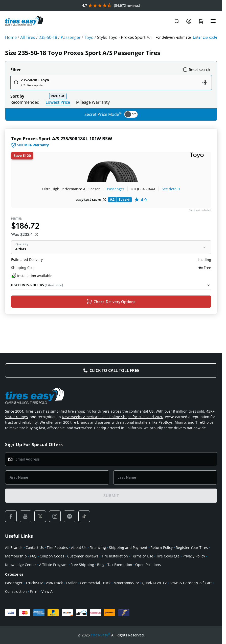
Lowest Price (58, 102)
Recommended (25, 102)
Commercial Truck (95, 583)
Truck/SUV (34, 583)
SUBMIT (111, 496)
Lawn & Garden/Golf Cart (191, 583)
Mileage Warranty (93, 102)
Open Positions (148, 565)
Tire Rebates (57, 547)
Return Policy (162, 547)
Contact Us (35, 547)
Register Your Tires (192, 547)
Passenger (116, 189)
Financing (98, 547)
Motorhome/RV (126, 583)
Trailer (71, 583)
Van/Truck (54, 583)
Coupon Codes (52, 556)
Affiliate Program (53, 565)
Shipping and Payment (128, 547)
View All (48, 591)
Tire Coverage (168, 556)
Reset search (196, 70)
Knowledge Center (21, 565)
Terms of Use (142, 556)
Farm (34, 591)
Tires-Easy (100, 635)
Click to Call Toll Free (114, 370)
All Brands (14, 547)
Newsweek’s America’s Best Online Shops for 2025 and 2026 (112, 417)
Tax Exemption (120, 565)
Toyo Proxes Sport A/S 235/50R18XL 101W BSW (61, 139)
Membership (16, 556)
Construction (16, 591)
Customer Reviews (83, 556)
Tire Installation (115, 556)
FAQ (33, 556)
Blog (101, 565)
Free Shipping (82, 565)
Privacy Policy (194, 556)
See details (171, 189)
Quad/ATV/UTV (154, 583)
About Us (79, 547)
